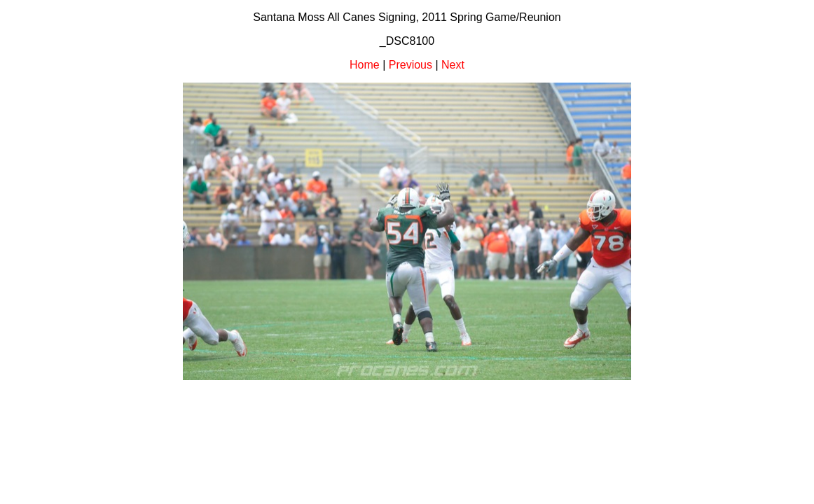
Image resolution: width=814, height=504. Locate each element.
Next (453, 65)
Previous (411, 65)
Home (365, 65)
